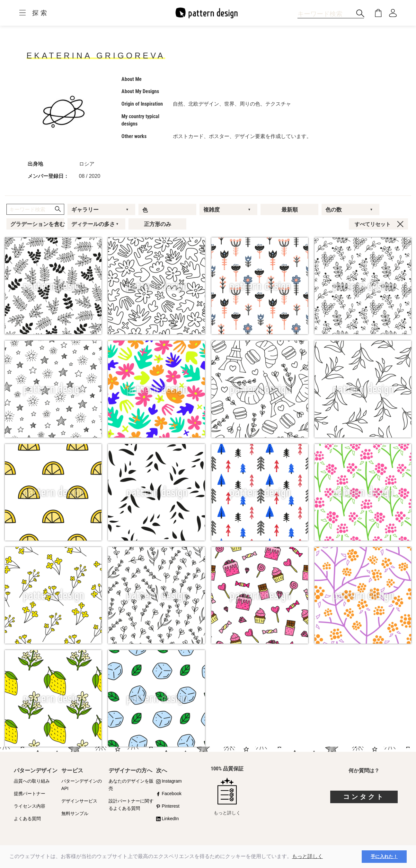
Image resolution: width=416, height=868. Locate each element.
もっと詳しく (307, 856)
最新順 (290, 210)
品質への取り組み (32, 781)
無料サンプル (75, 813)
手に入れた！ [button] (384, 856)
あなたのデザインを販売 (131, 785)
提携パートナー (30, 794)
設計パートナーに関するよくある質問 (131, 805)
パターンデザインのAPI (82, 785)
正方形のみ (158, 224)
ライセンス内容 (30, 806)
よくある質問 (27, 819)
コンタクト (364, 797)
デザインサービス (79, 801)
